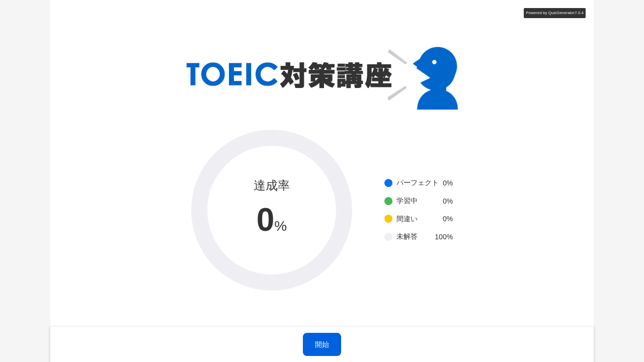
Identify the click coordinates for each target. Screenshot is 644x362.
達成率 (272, 185)
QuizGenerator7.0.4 (566, 13)
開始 (322, 344)
